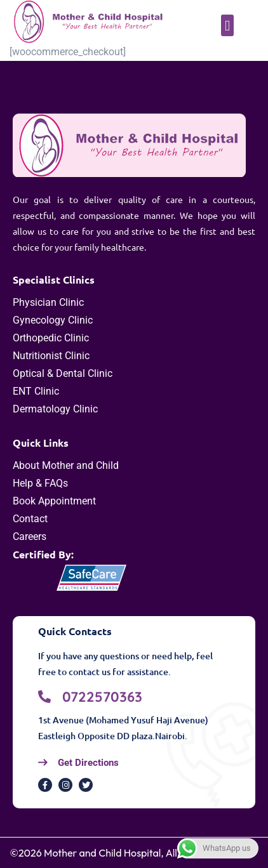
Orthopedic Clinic (51, 338)
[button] (227, 26)
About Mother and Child (66, 465)
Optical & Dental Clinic (63, 373)
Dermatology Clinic (55, 409)
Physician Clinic (48, 302)
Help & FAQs (40, 483)
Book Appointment (54, 501)
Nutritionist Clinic (51, 356)
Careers (30, 536)
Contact (30, 519)
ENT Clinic (36, 391)
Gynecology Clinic (53, 320)
